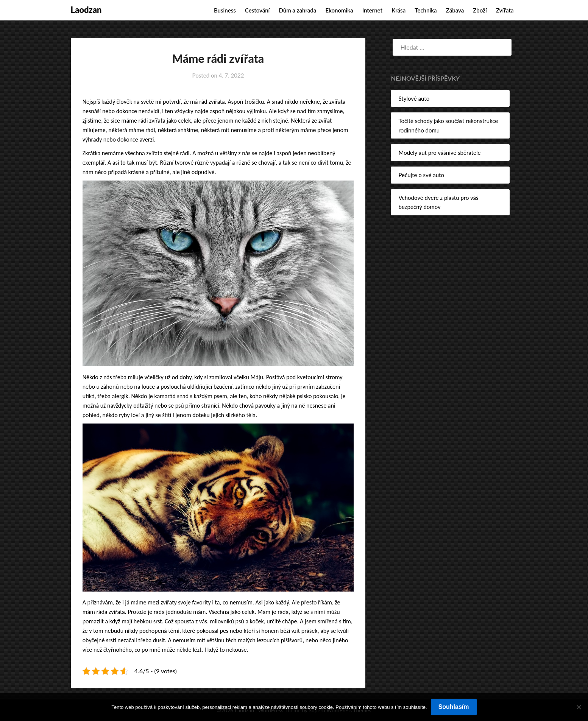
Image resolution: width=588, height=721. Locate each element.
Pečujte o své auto (421, 175)
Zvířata (505, 10)
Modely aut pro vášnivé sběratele (439, 153)
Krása (398, 10)
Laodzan (86, 10)
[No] (579, 707)
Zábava (455, 10)
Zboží (480, 10)
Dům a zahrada (297, 10)
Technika (426, 10)
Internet (372, 10)
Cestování (257, 10)
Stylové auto (414, 98)
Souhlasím (454, 707)
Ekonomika (339, 10)
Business (225, 10)
